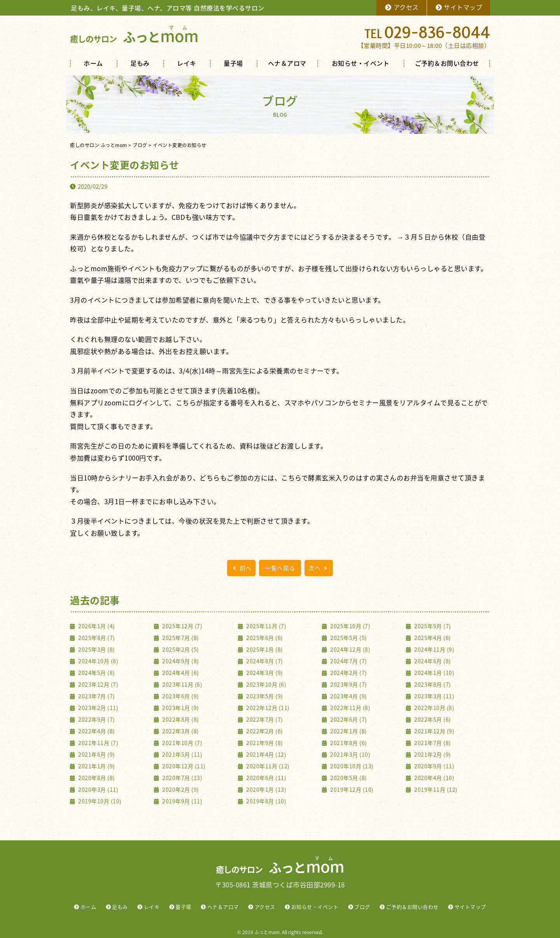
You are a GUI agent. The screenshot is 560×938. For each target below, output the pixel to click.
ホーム (93, 63)
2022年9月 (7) (96, 719)
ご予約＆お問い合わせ (447, 63)
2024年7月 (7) (348, 661)
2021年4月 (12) (266, 754)
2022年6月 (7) (348, 719)
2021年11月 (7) (98, 743)
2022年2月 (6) (264, 731)
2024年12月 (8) (350, 649)
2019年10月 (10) (99, 801)
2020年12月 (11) (183, 766)
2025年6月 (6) (264, 638)
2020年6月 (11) (266, 778)
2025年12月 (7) (182, 626)
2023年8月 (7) (432, 684)
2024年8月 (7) (264, 661)
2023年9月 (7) (348, 684)
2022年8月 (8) (180, 719)
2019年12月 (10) (351, 789)
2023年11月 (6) (182, 684)
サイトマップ (459, 7)
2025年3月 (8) (96, 649)
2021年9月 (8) (264, 743)
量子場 (233, 63)
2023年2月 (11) (98, 708)
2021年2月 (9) (432, 754)
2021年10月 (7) (182, 743)
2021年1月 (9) (96, 766)
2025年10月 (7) (350, 626)
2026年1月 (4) (96, 626)
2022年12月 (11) (267, 708)
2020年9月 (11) (434, 766)
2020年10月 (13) (351, 766)
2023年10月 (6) (266, 684)
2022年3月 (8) (180, 731)
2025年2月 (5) (180, 649)
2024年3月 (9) (264, 673)
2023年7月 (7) (96, 696)
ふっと (134, 37)
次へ (319, 568)
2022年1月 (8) (348, 731)
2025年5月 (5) (348, 638)
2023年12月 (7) (98, 684)
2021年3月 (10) (350, 754)
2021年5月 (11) (182, 754)
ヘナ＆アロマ (287, 63)
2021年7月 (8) (432, 743)
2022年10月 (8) (434, 708)
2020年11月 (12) (267, 766)
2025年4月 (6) (432, 638)
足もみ (140, 63)
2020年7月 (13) (182, 778)
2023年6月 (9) (180, 696)
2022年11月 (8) (350, 708)
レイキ (187, 63)
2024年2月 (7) (348, 673)
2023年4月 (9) (348, 696)
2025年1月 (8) (264, 649)
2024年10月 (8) (98, 661)
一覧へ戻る (280, 568)
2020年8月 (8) (96, 778)
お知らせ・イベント (361, 63)
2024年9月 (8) (180, 661)
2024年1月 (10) (434, 673)
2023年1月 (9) (180, 708)
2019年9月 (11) (182, 801)
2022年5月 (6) (432, 719)
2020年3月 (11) (98, 789)
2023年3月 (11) (434, 696)
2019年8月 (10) (266, 801)
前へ (241, 568)
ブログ (362, 907)
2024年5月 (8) (96, 673)
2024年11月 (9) (434, 649)
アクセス (402, 7)
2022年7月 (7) (264, 719)
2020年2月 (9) (180, 789)
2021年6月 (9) (96, 754)
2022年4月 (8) (96, 731)
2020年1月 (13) (266, 789)
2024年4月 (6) (180, 673)
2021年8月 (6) (348, 743)
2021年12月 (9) (434, 731)
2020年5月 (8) (348, 778)
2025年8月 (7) (96, 638)
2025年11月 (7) (266, 626)
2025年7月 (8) (180, 638)
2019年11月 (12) (435, 789)
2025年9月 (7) (432, 626)
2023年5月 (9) (264, 696)
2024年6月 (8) (432, 661)
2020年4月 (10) (434, 778)
